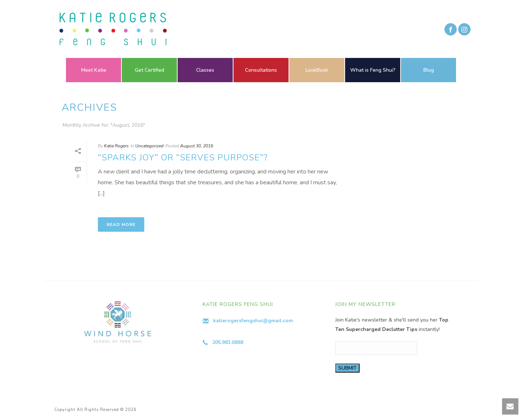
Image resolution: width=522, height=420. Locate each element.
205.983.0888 (228, 342)
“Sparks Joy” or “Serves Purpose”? (183, 157)
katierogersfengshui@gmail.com (253, 321)
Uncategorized (149, 146)
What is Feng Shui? (373, 70)
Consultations (261, 70)
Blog (429, 70)
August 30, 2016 (197, 146)
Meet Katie (94, 70)
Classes (205, 70)
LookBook (317, 70)
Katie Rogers (116, 146)
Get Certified (150, 70)
